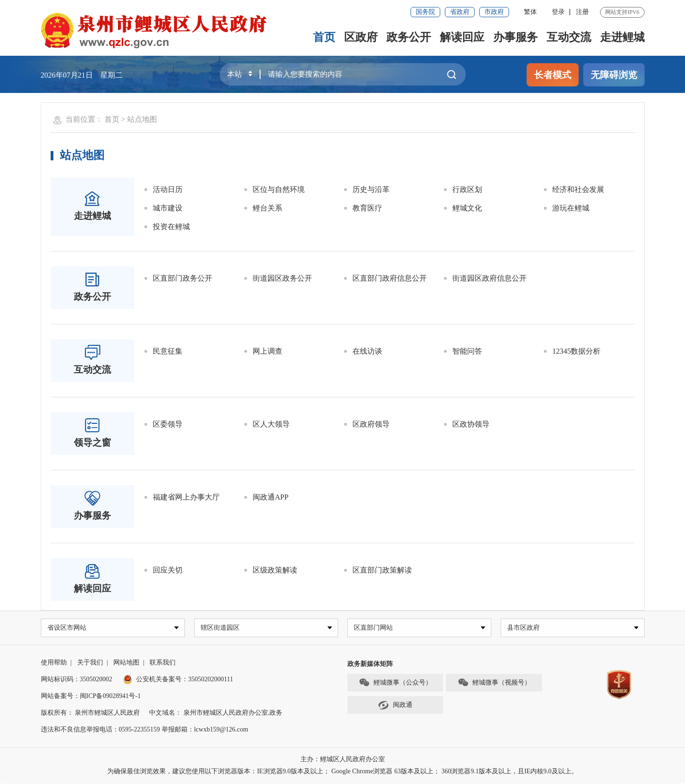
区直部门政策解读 (382, 570)
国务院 (425, 12)
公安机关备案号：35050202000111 (178, 680)
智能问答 (467, 351)
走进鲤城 (622, 37)
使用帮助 (54, 663)
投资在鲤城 (171, 227)
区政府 (361, 37)
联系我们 (163, 663)
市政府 (494, 12)
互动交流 (569, 37)
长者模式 (553, 75)
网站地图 (126, 663)
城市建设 (168, 208)
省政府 (460, 12)
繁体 (530, 12)
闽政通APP (271, 497)
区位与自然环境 (279, 189)
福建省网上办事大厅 (186, 497)
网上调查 (267, 351)
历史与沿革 (371, 189)
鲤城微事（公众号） (395, 684)
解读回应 (462, 37)
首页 (324, 37)
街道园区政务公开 (282, 278)
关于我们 (90, 663)
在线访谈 (367, 351)
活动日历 (168, 189)
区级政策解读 (275, 570)
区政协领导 (471, 424)
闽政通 (395, 706)
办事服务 (515, 37)
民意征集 (168, 351)
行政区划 (467, 189)
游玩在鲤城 (571, 208)
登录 (558, 12)
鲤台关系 (267, 208)
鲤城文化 (467, 208)
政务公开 (409, 37)
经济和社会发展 (578, 189)
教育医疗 (367, 208)
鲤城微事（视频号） (494, 684)
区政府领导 (371, 424)
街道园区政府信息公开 (489, 278)
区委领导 (168, 424)
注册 (582, 12)
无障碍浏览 (614, 75)
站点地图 (142, 119)
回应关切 (168, 570)
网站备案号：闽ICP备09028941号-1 (91, 697)
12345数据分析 (576, 351)
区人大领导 (271, 424)
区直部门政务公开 (183, 278)
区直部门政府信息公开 (390, 278)
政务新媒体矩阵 (370, 665)
